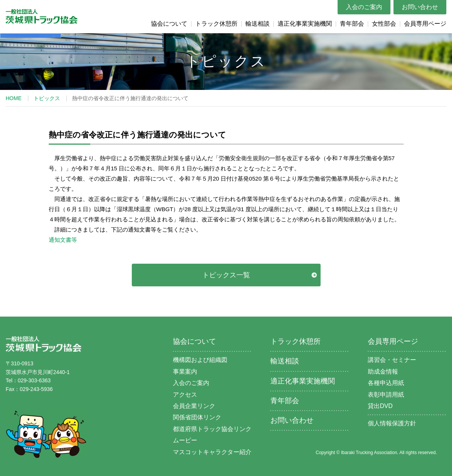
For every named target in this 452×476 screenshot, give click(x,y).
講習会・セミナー (392, 360)
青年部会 (352, 24)
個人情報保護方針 (392, 423)
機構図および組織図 (200, 360)
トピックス (47, 98)
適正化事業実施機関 (305, 24)
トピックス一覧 (226, 275)
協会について (169, 24)
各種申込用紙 (386, 383)
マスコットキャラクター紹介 (212, 452)
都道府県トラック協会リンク (212, 429)
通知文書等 (63, 240)
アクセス (185, 395)
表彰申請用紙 (386, 395)
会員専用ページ (425, 24)
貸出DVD (380, 406)
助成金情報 (383, 372)
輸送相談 (258, 24)
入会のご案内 (364, 7)
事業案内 (185, 372)
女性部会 (384, 24)
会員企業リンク (194, 406)
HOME (14, 98)
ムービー (185, 440)
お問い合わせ (420, 7)
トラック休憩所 (216, 24)
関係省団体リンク (197, 417)
